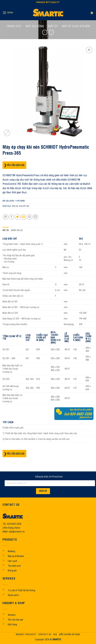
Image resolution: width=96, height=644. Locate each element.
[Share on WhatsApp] (6, 217)
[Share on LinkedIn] (36, 217)
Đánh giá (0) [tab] (17, 230)
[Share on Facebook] (12, 217)
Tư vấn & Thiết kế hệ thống (21, 590)
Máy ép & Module (16, 556)
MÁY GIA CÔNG (35, 26)
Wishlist (12, 615)
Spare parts (13, 595)
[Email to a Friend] (24, 217)
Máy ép (53, 26)
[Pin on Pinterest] (30, 217)
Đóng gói (12, 571)
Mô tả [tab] (5, 230)
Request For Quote (26, 634)
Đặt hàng (12, 625)
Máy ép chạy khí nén (76, 26)
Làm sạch (12, 561)
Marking (11, 551)
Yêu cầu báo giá (16, 165)
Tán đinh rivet (14, 566)
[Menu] (8, 13)
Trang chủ (14, 26)
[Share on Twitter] (18, 217)
